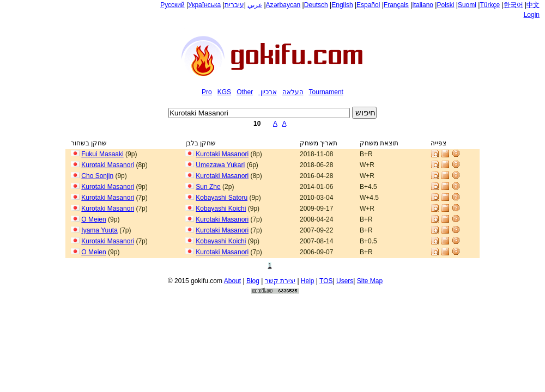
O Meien (93, 219)
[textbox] (259, 113)
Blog (253, 279)
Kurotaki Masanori (222, 154)
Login (532, 15)
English (342, 5)
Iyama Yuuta (99, 230)
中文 (533, 5)
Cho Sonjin (97, 176)
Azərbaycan (283, 5)
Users (345, 279)
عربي (255, 5)
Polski (445, 5)
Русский (172, 5)
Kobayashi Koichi (221, 209)
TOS (326, 279)
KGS (224, 92)
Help (308, 279)
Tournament (326, 92)
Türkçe (490, 5)
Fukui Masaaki (102, 154)
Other (245, 92)
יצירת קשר (280, 279)
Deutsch (316, 5)
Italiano (423, 5)
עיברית (234, 5)
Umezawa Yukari (220, 165)
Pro (207, 92)
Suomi (467, 5)
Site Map (370, 279)
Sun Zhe (208, 187)
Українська (204, 5)
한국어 (513, 5)
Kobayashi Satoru (222, 198)
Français (396, 5)
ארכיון (269, 92)
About (232, 279)
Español (368, 5)
